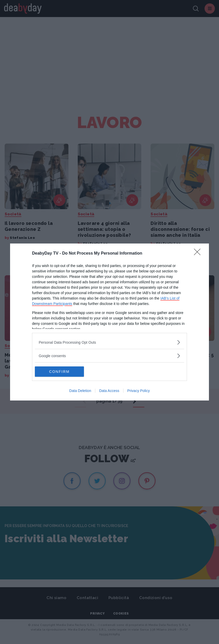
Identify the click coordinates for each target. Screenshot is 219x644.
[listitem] (109, 342)
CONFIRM (59, 372)
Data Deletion (80, 391)
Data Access (109, 391)
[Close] (199, 254)
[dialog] (109, 322)
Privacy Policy (139, 391)
